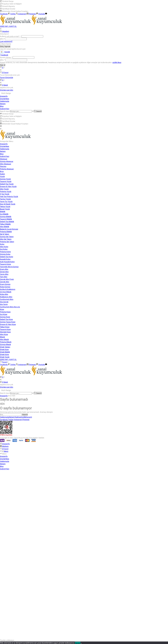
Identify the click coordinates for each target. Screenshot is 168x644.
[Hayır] (81, 643)
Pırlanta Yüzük (6, 191)
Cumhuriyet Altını (7, 299)
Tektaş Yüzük (5, 207)
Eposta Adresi (6, 57)
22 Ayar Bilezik (6, 292)
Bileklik (3, 212)
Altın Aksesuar (6, 164)
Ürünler (5, 99)
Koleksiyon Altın (6, 297)
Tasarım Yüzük (6, 181)
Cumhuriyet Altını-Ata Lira (10, 307)
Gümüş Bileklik (6, 217)
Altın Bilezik (4, 339)
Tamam (78, 643)
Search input (5, 111)
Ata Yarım (4, 304)
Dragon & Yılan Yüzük (8, 186)
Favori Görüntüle (7, 77)
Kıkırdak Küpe (5, 332)
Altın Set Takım (6, 239)
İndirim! (5, 109)
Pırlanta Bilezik (6, 342)
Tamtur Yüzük (5, 199)
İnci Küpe (4, 314)
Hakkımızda (5, 101)
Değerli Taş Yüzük (7, 184)
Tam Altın (4, 277)
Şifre (2, 39)
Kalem (2, 174)
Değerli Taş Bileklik (7, 222)
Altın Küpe (4, 334)
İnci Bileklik (4, 214)
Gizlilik (24, 417)
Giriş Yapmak (5, 46)
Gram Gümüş (5, 284)
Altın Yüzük (4, 189)
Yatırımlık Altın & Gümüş (9, 267)
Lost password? (6, 41)
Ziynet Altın (4, 272)
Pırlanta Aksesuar (7, 169)
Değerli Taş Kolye (7, 257)
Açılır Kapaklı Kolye (7, 262)
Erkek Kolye (4, 354)
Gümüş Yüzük (5, 179)
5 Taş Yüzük (5, 194)
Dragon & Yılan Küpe (8, 324)
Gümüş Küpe (5, 317)
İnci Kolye (4, 249)
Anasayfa (4, 96)
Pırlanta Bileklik (6, 232)
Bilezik (2, 337)
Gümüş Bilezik (5, 344)
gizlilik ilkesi (117, 62)
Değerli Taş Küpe (6, 319)
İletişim (3, 104)
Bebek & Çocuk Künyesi (9, 229)
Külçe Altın (4, 294)
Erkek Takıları (5, 347)
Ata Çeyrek (4, 302)
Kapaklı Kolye (5, 259)
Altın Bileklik (5, 227)
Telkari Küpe (5, 327)
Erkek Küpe (4, 349)
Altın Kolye (4, 247)
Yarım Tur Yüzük (6, 202)
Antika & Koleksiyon (8, 289)
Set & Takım (5, 234)
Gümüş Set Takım (7, 237)
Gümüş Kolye (5, 254)
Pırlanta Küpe (5, 312)
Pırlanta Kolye (5, 252)
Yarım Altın (4, 274)
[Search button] (38, 111)
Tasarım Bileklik (6, 219)
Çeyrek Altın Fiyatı (7, 279)
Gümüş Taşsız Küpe (8, 322)
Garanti (29, 417)
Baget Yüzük (5, 209)
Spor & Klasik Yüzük (8, 204)
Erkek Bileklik (5, 352)
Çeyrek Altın (5, 282)
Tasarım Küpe (5, 329)
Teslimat (18, 417)
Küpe (2, 309)
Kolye (2, 244)
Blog (2, 106)
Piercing (3, 166)
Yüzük (2, 176)
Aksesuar (4, 159)
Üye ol (3, 65)
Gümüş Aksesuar (7, 161)
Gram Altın (4, 269)
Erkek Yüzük (5, 357)
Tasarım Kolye (5, 264)
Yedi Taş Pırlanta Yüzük (9, 196)
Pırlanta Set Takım (7, 242)
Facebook (4, 55)
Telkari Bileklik (5, 224)
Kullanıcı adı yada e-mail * (11, 36)
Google (5, 52)
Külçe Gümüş (5, 287)
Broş (2, 171)
